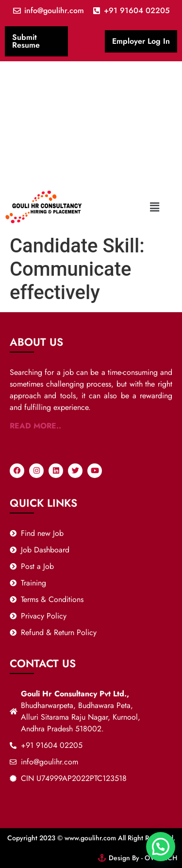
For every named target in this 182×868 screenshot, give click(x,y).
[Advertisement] (91, 123)
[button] (155, 207)
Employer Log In (141, 41)
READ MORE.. (35, 426)
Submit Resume (26, 41)
